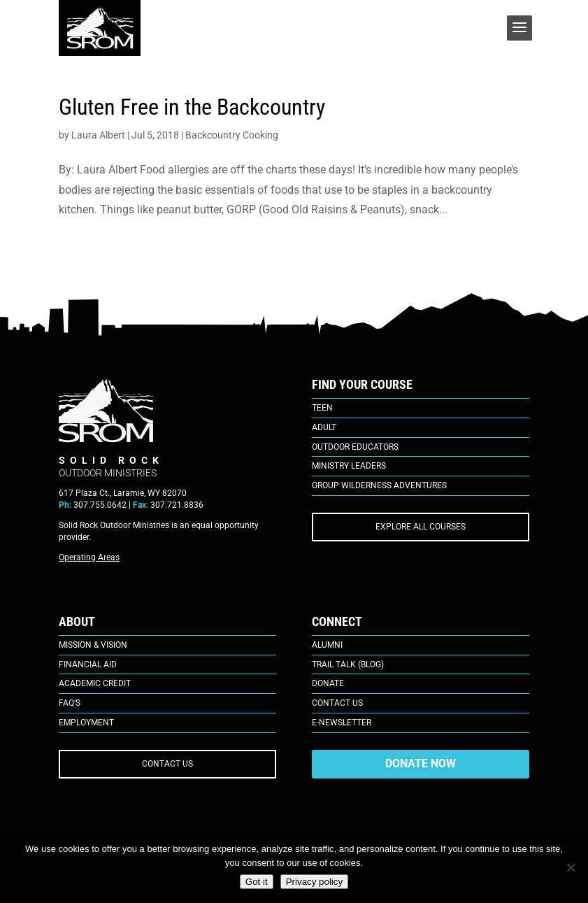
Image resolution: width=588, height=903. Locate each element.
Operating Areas (89, 557)
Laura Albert (98, 135)
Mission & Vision (93, 645)
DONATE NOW (421, 763)
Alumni (327, 645)
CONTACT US (167, 764)
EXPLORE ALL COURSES (421, 527)
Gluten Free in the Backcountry (192, 107)
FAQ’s (70, 703)
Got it (257, 882)
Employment (86, 723)
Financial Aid (88, 664)
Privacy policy (314, 882)
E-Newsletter (342, 723)
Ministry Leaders (349, 466)
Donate (328, 683)
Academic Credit (95, 683)
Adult (324, 427)
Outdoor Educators (355, 447)
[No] (571, 867)
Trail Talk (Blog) (348, 664)
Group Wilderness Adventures (379, 485)
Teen (322, 408)
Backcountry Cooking (232, 135)
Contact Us (337, 703)
